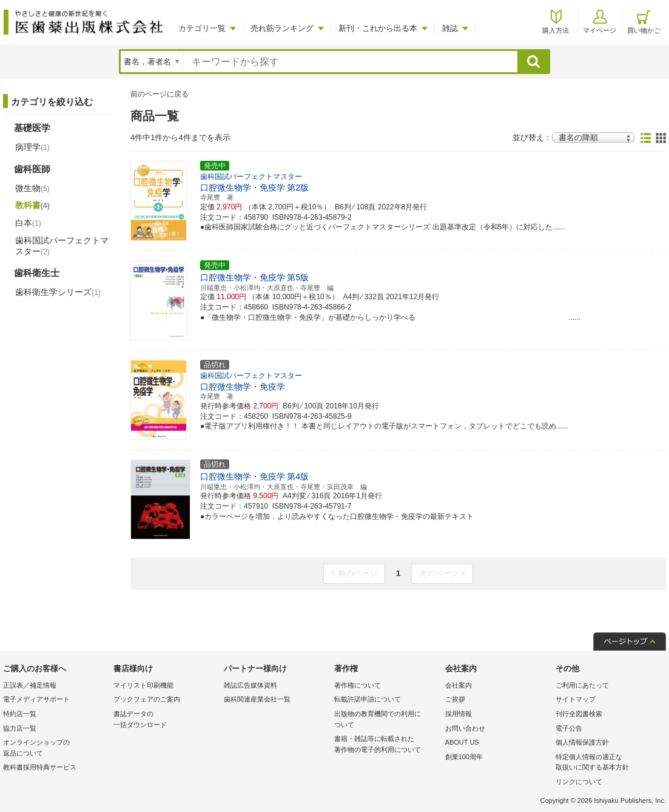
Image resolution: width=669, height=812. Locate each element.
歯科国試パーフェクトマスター (62, 246)
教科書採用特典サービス (40, 767)
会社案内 (459, 685)
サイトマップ (576, 699)
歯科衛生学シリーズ (58, 292)
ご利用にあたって (582, 685)
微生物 (32, 188)
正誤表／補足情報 (30, 685)
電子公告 (569, 728)
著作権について (358, 685)
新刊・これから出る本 (378, 28)
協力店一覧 (20, 728)
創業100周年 (464, 757)
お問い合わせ (465, 728)
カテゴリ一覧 (202, 28)
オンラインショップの (55, 749)
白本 (28, 223)
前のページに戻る (160, 94)
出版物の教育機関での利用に (386, 720)
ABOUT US (462, 742)
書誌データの (166, 720)
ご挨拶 (455, 699)
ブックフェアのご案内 (147, 699)
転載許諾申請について (368, 699)
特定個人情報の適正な (608, 763)
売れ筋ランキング (282, 28)
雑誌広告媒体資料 (250, 685)
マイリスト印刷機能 (143, 685)
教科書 (32, 205)
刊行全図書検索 (579, 714)
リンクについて (579, 782)
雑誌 (450, 28)
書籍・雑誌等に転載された (386, 745)
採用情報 (459, 714)
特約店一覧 (20, 714)
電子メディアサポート (36, 699)
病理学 (32, 147)
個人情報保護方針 (582, 742)
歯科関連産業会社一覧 (257, 699)
